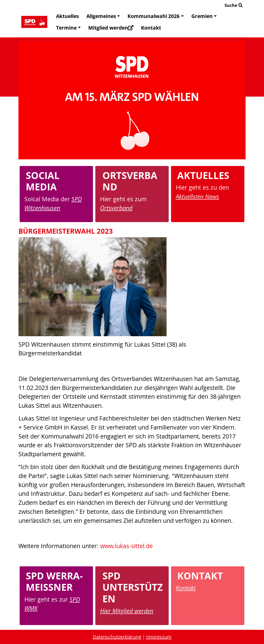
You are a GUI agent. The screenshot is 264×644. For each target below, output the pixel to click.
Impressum (159, 637)
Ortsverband (116, 208)
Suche (234, 5)
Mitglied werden (111, 28)
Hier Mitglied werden (127, 611)
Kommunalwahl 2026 (156, 16)
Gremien (204, 16)
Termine (68, 28)
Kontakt (151, 28)
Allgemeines (103, 16)
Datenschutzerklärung (117, 637)
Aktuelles (67, 16)
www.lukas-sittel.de (126, 546)
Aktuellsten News (197, 196)
